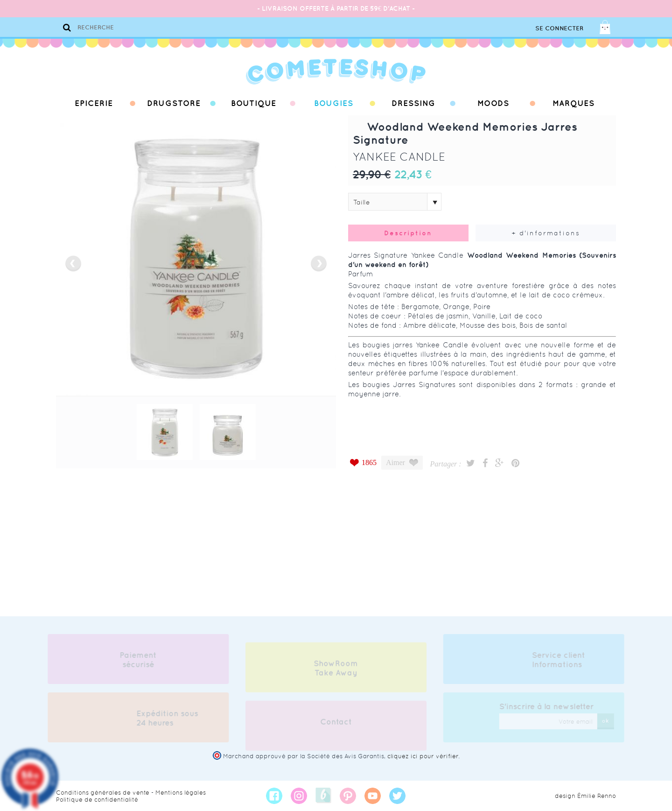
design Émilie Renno (585, 796)
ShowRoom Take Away (336, 670)
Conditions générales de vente (103, 793)
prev (73, 264)
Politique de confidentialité (97, 800)
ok (608, 721)
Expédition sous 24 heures (165, 718)
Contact (336, 724)
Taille (362, 202)
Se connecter (559, 28)
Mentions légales (181, 793)
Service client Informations (561, 660)
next (319, 264)
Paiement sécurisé (136, 660)
